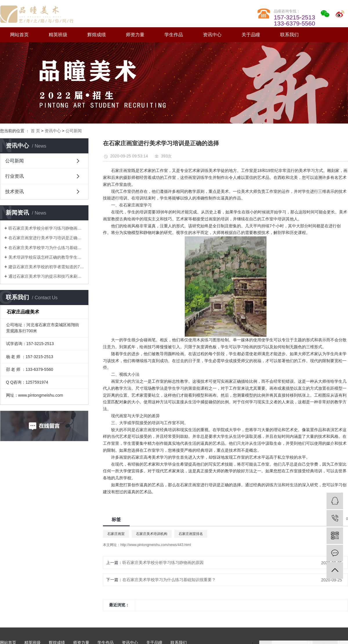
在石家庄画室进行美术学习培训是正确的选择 (46, 238)
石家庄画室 (116, 534)
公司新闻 (74, 131)
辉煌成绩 (97, 35)
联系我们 (289, 35)
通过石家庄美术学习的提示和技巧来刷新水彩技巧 (46, 276)
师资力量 (135, 35)
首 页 (35, 131)
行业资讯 (14, 176)
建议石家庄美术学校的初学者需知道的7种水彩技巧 (46, 267)
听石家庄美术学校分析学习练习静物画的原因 (46, 228)
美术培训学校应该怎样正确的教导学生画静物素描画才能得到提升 (46, 257)
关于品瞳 (251, 35)
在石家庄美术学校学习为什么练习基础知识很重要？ (46, 248)
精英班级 (58, 35)
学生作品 (174, 35)
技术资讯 (14, 192)
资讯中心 (212, 35)
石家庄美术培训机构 (152, 534)
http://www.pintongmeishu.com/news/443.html (156, 545)
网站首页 (19, 35)
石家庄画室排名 (191, 534)
